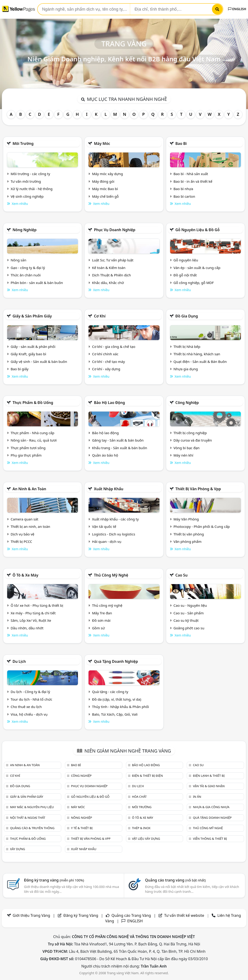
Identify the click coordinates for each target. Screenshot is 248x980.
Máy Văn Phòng (186, 519)
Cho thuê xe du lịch (26, 707)
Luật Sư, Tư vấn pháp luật (113, 260)
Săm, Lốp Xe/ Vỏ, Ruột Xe (31, 620)
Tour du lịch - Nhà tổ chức (31, 699)
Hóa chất (139, 797)
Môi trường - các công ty (30, 174)
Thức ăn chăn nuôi (26, 275)
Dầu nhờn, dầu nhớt (27, 628)
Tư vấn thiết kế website (185, 915)
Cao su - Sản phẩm (189, 613)
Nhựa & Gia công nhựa (211, 807)
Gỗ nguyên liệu (186, 260)
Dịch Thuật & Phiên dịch (111, 275)
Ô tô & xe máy (25, 575)
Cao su (182, 575)
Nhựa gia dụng (186, 369)
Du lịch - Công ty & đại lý (30, 692)
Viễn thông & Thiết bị (210, 839)
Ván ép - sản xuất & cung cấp (197, 268)
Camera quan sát (24, 519)
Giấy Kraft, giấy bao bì (28, 354)
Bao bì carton (184, 196)
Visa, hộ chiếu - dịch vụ (29, 714)
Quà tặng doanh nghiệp (116, 661)
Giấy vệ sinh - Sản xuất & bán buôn (39, 362)
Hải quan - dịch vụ (107, 541)
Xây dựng (17, 849)
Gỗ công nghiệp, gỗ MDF (194, 283)
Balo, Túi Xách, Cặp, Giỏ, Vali (115, 714)
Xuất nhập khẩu (109, 489)
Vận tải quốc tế (104, 526)
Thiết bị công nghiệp (190, 433)
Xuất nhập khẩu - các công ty (115, 519)
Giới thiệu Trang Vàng (31, 915)
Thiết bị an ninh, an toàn (30, 526)
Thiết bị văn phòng (189, 534)
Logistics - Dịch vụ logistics (113, 534)
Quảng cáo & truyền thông (32, 828)
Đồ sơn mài (101, 620)
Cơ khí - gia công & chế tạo (114, 347)
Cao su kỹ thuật (186, 620)
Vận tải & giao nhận (209, 786)
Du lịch (19, 661)
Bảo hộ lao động (109, 403)
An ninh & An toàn (29, 489)
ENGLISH (237, 9)
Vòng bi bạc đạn (187, 448)
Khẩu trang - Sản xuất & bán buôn (119, 448)
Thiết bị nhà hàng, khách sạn (197, 354)
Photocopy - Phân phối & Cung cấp (202, 526)
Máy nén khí (184, 455)
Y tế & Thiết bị (82, 828)
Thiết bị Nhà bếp (187, 347)
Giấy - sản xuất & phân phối (33, 347)
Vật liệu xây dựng (146, 839)
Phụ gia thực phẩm (26, 455)
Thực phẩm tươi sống (28, 448)
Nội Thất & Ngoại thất (28, 818)
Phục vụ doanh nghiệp (115, 230)
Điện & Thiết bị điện (147, 776)
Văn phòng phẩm (188, 541)
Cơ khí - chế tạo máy (108, 362)
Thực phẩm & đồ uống (33, 403)
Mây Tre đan (102, 613)
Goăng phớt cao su (189, 628)
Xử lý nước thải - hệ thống (32, 189)
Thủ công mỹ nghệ (111, 575)
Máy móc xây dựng (107, 174)
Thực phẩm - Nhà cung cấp (32, 433)
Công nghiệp (187, 403)
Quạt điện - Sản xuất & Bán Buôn (200, 362)
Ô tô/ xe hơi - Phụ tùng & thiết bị (37, 605)
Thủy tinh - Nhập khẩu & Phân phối (120, 707)
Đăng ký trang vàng (54, 880)
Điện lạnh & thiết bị (209, 776)
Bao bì (181, 143)
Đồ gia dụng (187, 316)
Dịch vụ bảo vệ (23, 534)
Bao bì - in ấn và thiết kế (193, 181)
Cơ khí (100, 316)
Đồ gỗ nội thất (185, 275)
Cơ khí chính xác (105, 354)
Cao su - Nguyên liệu (190, 605)
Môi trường (23, 143)
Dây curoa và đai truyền (193, 440)
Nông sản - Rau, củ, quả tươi (34, 440)
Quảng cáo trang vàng (175, 880)
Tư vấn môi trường (26, 181)
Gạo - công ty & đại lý (28, 268)
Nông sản (18, 260)
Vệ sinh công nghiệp (27, 196)
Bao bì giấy (20, 369)
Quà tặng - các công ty (110, 692)
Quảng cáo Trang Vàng (131, 915)
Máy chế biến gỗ (105, 196)
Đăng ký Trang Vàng (81, 915)
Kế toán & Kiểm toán (109, 268)
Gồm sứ (98, 628)
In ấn (197, 797)
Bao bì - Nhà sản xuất (191, 174)
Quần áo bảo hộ (105, 455)
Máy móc (102, 143)
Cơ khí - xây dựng (106, 369)
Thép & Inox (141, 828)
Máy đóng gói (103, 181)
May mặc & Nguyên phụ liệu (32, 807)
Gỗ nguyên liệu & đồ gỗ (197, 230)
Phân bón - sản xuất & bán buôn (37, 283)
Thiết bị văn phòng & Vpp (198, 489)
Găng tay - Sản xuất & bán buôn (118, 440)
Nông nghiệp (24, 230)
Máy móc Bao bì (105, 189)
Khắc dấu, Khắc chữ (108, 283)
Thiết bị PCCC (21, 541)
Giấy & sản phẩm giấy (32, 316)
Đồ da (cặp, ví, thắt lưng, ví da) (116, 699)
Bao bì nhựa (183, 189)
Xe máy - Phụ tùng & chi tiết (33, 613)
